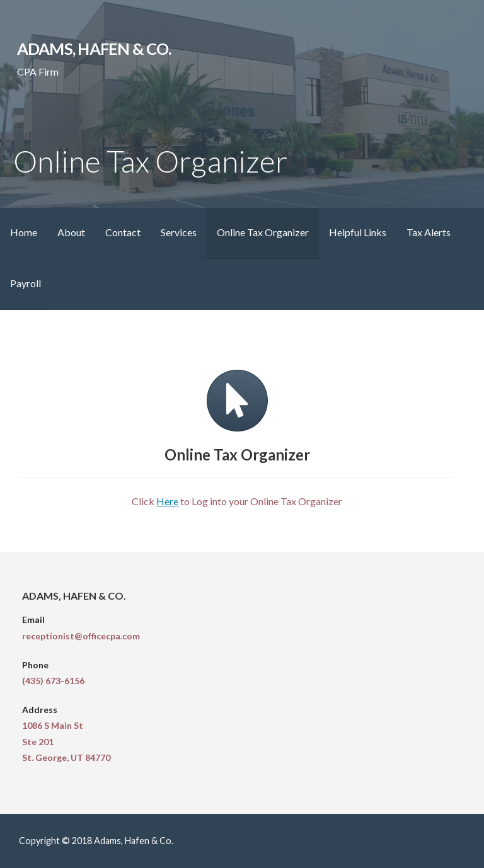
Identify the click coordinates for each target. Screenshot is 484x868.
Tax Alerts (429, 232)
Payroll (26, 283)
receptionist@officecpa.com (81, 636)
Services (179, 232)
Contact (123, 232)
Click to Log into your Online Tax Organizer (237, 501)
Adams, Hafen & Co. (94, 49)
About (71, 232)
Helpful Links (358, 232)
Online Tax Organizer (263, 232)
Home (24, 232)
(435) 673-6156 (53, 681)
